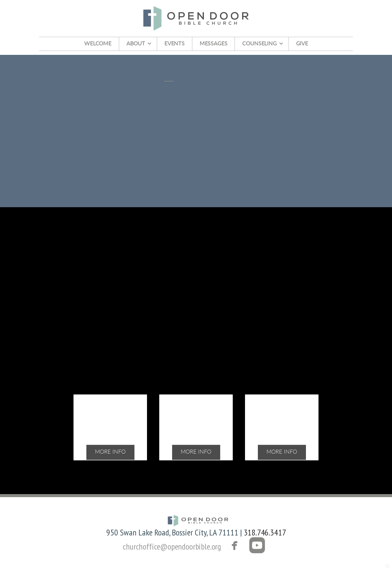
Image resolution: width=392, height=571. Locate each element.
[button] (246, 546)
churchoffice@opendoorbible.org (172, 546)
